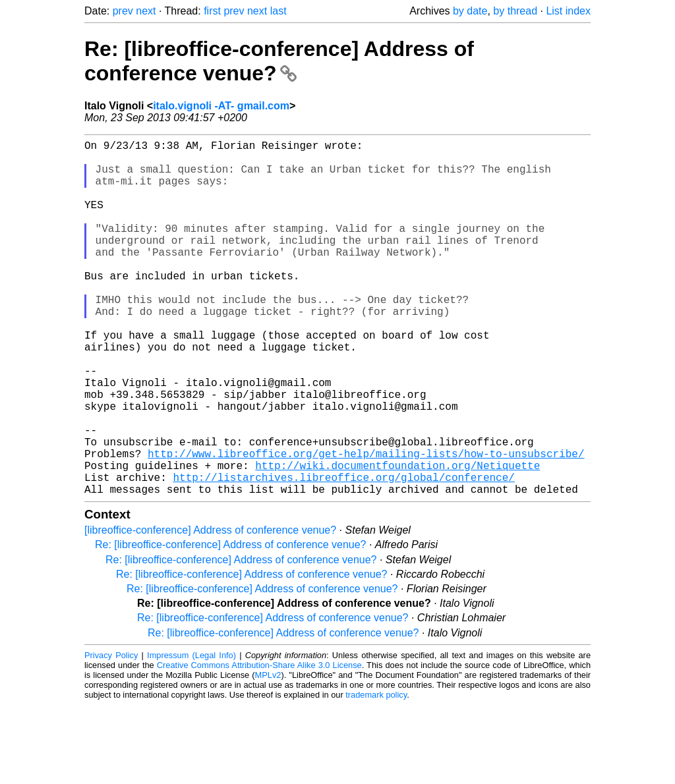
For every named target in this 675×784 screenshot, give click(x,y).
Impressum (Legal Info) (191, 734)
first (212, 11)
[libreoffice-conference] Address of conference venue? (210, 609)
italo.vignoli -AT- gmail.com (221, 106)
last (279, 11)
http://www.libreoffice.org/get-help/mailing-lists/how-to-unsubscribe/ (366, 524)
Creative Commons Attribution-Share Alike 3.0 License (259, 744)
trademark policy (376, 774)
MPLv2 (268, 754)
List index (568, 11)
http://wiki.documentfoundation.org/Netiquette (397, 539)
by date (470, 11)
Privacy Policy (111, 734)
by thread (515, 11)
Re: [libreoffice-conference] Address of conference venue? (279, 61)
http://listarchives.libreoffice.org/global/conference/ (343, 553)
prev (123, 11)
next (146, 11)
